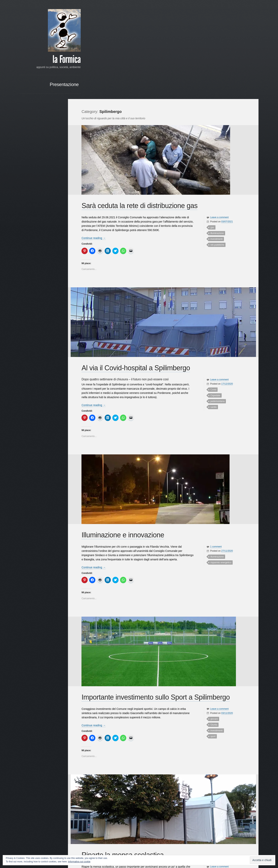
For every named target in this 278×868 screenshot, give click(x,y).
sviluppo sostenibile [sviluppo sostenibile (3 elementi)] (36, 232)
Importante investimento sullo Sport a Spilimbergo (159, 598)
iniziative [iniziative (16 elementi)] (55, 193)
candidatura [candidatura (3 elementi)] (51, 168)
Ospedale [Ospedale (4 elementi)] (38, 201)
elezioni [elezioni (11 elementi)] (39, 184)
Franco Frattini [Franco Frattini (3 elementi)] (37, 189)
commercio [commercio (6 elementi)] (45, 176)
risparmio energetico (219, 463)
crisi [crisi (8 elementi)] (60, 180)
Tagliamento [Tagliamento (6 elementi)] (55, 232)
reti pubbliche (216, 146)
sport (211, 637)
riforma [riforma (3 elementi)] (29, 218)
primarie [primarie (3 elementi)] (36, 210)
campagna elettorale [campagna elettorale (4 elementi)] (33, 168)
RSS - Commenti (54, 266)
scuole (212, 801)
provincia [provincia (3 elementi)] (59, 210)
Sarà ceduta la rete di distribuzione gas (143, 107)
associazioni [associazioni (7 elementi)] (55, 164)
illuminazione (215, 134)
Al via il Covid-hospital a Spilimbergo (139, 269)
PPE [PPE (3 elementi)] (62, 206)
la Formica (50, 60)
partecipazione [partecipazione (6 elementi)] (54, 201)
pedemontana (216, 302)
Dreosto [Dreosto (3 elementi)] (28, 185)
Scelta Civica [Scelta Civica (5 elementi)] (56, 218)
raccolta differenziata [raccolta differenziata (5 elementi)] (40, 214)
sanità (212, 308)
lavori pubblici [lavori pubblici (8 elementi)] (53, 197)
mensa (212, 784)
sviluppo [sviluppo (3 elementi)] (59, 228)
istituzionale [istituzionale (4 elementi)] (34, 197)
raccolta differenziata (219, 789)
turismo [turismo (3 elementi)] (32, 236)
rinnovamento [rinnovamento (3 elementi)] (40, 218)
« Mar (57, 312)
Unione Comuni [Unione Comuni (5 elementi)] (46, 236)
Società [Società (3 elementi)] (60, 223)
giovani (212, 620)
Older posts (93, 845)
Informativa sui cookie (79, 862)
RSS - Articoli (56, 261)
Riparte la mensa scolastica (126, 756)
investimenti (215, 140)
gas (211, 128)
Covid (212, 291)
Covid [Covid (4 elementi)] (53, 181)
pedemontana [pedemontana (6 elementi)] (35, 206)
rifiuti (211, 795)
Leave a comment (218, 118)
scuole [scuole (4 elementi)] (39, 223)
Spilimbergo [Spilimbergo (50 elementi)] (38, 227)
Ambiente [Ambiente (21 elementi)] (35, 164)
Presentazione (47, 89)
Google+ (30, 330)
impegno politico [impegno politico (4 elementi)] (36, 193)
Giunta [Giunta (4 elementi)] (60, 189)
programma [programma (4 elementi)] (47, 210)
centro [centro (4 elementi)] (48, 172)
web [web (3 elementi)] (62, 240)
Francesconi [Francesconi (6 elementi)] (55, 185)
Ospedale (214, 296)
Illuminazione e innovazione (126, 436)
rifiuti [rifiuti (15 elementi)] (59, 214)
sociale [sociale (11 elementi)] (50, 222)
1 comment (214, 448)
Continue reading (97, 139)
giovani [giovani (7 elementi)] (50, 189)
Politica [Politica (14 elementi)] (52, 205)
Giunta (212, 626)
